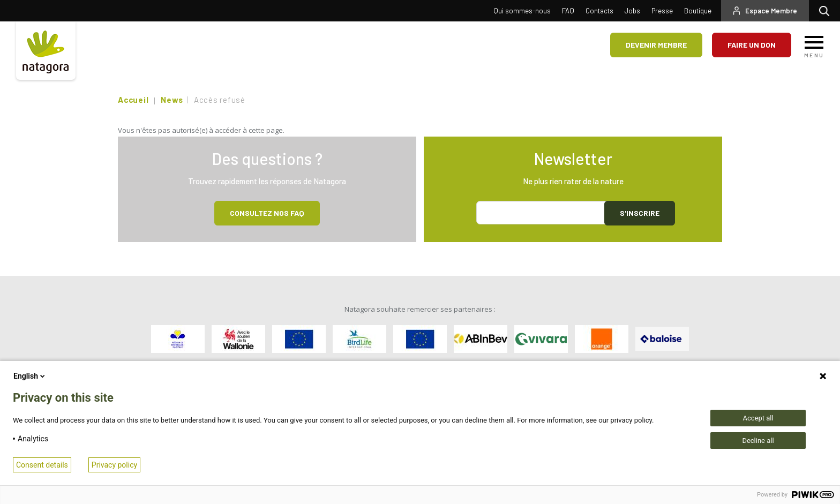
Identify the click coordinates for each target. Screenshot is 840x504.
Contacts (599, 11)
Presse (662, 11)
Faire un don (752, 45)
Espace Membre (771, 11)
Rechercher (827, 11)
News (172, 100)
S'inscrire (640, 213)
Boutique (698, 11)
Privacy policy (114, 465)
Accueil (133, 100)
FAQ (568, 11)
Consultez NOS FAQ (267, 213)
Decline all (758, 441)
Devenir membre (656, 45)
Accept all (758, 418)
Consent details (42, 465)
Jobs (632, 11)
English (30, 376)
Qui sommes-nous (522, 11)
